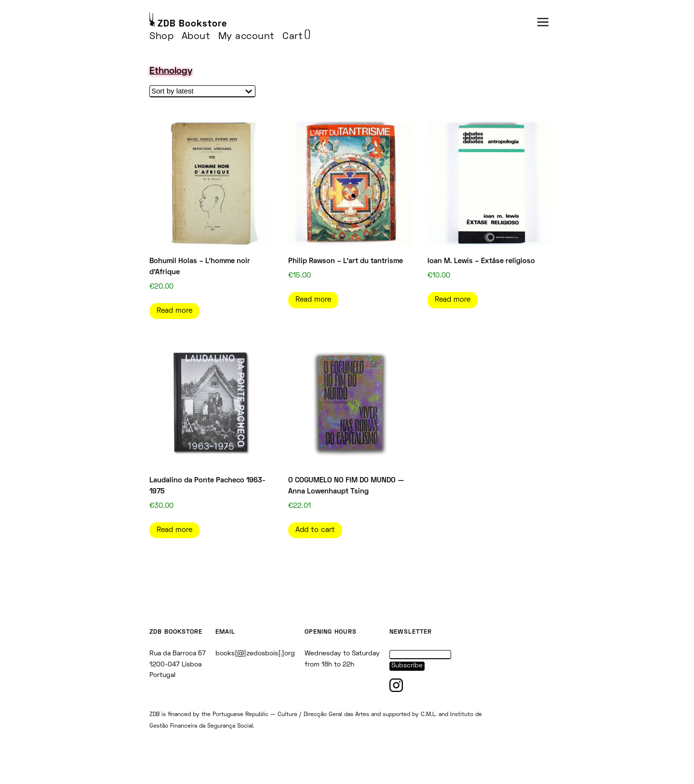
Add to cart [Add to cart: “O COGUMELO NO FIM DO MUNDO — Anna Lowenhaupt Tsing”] (315, 530)
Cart (293, 37)
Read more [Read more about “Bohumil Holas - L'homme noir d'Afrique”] (174, 311)
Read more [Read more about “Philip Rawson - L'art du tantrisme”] (313, 300)
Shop (161, 37)
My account (247, 37)
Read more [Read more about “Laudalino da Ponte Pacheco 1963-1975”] (174, 530)
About (196, 37)
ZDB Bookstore (192, 24)
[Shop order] (202, 91)
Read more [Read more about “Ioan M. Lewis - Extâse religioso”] (453, 300)
